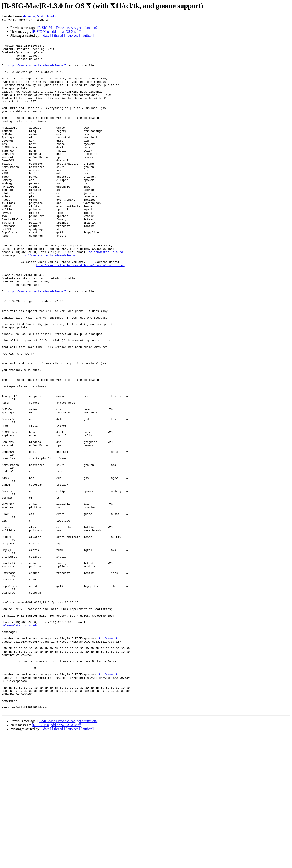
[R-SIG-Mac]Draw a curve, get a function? (67, 28)
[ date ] (46, 35)
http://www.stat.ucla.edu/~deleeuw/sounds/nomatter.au (80, 310)
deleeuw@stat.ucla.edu (39, 16)
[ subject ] (73, 35)
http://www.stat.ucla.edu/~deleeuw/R (37, 70)
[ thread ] (58, 35)
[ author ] (87, 35)
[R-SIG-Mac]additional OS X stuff (56, 32)
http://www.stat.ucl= (113, 758)
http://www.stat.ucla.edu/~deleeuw (47, 298)
